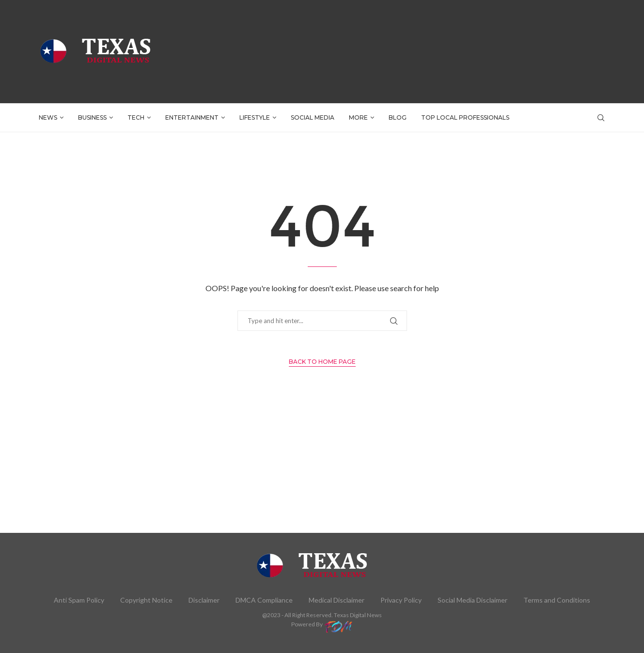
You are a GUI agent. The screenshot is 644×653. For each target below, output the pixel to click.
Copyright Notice (146, 600)
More (358, 117)
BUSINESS (92, 117)
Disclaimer (204, 600)
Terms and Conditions (557, 600)
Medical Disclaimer (337, 600)
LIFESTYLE (255, 117)
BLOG (398, 117)
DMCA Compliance (264, 600)
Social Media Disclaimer (472, 600)
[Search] (601, 118)
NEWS (48, 117)
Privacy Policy (401, 600)
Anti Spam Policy (79, 600)
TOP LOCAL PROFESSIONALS (465, 117)
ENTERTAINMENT (192, 117)
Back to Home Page (322, 362)
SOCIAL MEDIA (313, 117)
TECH (136, 117)
